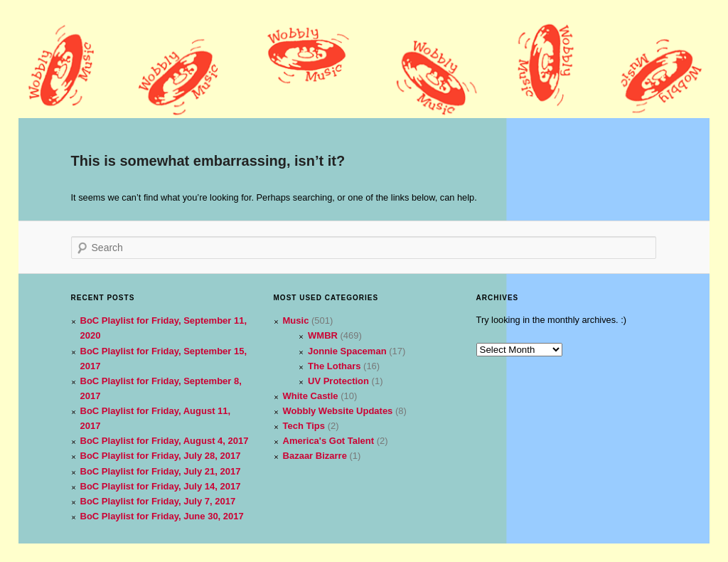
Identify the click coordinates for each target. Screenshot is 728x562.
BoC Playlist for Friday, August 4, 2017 (165, 441)
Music (296, 320)
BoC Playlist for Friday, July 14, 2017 (161, 486)
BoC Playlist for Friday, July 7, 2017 (158, 501)
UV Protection (338, 381)
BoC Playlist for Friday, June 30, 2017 (162, 516)
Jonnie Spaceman (347, 351)
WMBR (323, 335)
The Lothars (334, 366)
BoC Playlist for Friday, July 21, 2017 (161, 471)
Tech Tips (304, 426)
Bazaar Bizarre (315, 456)
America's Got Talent (329, 441)
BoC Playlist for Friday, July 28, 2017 (161, 456)
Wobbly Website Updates (338, 411)
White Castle (311, 396)
